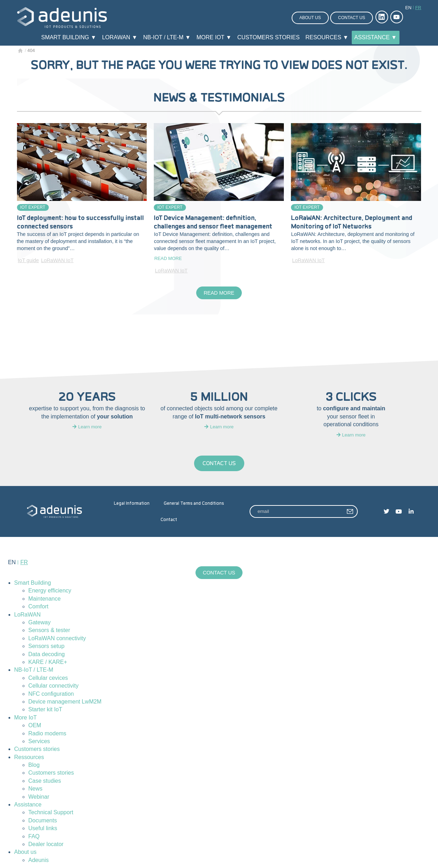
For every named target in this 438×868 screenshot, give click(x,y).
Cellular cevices (48, 678)
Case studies (45, 781)
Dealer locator (46, 844)
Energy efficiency (50, 591)
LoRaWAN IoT (57, 260)
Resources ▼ (327, 37)
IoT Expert (33, 207)
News (35, 789)
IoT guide (28, 260)
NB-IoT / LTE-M (34, 670)
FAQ (34, 836)
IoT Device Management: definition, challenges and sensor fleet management (213, 222)
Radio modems (47, 733)
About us (310, 18)
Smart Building (33, 583)
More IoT (25, 717)
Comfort (38, 607)
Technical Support (51, 813)
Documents (43, 820)
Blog (34, 765)
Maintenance (45, 599)
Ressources (29, 757)
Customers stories (268, 37)
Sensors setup (46, 646)
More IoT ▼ (214, 37)
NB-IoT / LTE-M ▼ (167, 37)
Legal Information (132, 503)
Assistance (28, 805)
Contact (169, 520)
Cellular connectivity (53, 686)
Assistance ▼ (375, 37)
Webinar (39, 797)
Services (39, 741)
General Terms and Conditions (194, 503)
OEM (35, 725)
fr (418, 8)
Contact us (352, 18)
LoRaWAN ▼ (120, 37)
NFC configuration (51, 694)
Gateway (39, 622)
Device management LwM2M (65, 702)
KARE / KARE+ (48, 662)
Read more (168, 258)
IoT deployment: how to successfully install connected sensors (80, 222)
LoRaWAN (27, 615)
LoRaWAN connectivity (57, 638)
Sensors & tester (49, 630)
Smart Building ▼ (69, 37)
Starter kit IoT (45, 710)
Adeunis (39, 860)
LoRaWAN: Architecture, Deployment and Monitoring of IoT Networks (352, 222)
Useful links (43, 828)
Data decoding (46, 654)
